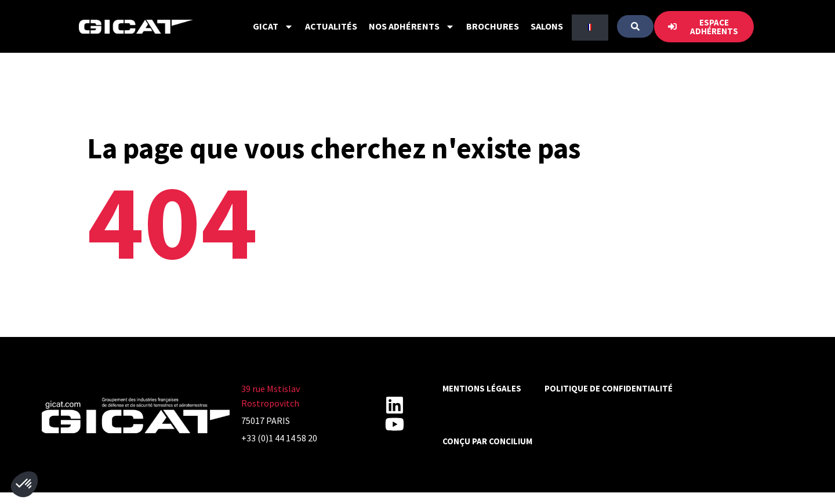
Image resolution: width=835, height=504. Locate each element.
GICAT (273, 27)
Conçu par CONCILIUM (487, 441)
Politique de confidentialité (609, 388)
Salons (547, 26)
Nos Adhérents (412, 27)
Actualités (331, 26)
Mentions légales (482, 388)
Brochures (493, 26)
